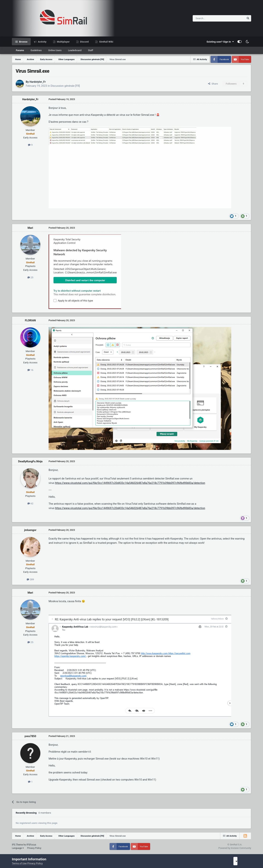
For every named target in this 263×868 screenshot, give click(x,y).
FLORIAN (30, 320)
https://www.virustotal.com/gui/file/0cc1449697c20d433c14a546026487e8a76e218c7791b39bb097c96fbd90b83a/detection (130, 483)
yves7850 (30, 736)
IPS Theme (17, 845)
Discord (84, 42)
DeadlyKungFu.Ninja (30, 461)
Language (18, 848)
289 (30, 579)
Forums (20, 50)
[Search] (210, 18)
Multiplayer (63, 42)
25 (30, 277)
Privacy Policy (34, 848)
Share (213, 84)
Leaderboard (75, 50)
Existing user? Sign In (220, 42)
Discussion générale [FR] (65, 86)
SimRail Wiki (106, 42)
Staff (91, 50)
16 (30, 370)
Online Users (55, 50)
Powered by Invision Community (235, 848)
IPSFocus (31, 845)
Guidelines (36, 50)
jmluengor (30, 530)
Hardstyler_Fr (38, 82)
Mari (30, 228)
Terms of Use (19, 863)
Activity (42, 42)
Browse (23, 42)
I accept (241, 861)
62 (30, 503)
